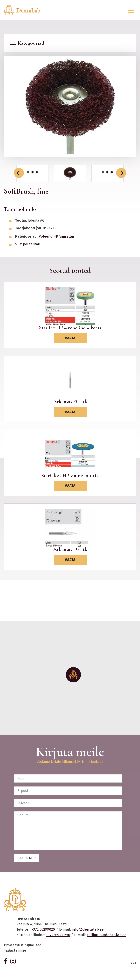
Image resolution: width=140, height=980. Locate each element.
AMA (134, 963)
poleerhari (32, 244)
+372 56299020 (43, 929)
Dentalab (25, 9)
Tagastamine (15, 950)
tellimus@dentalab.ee (107, 935)
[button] (19, 173)
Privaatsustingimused (23, 945)
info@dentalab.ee (88, 929)
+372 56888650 (58, 935)
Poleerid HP (48, 236)
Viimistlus (67, 236)
